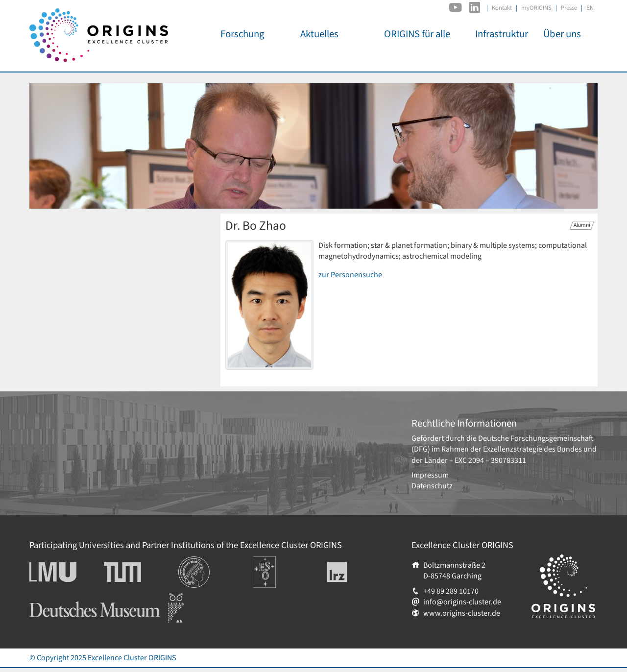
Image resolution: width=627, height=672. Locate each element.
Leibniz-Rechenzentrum (353, 572)
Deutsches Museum (61, 598)
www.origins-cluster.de (462, 613)
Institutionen (200, 562)
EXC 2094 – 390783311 (490, 460)
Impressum (430, 475)
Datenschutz (432, 486)
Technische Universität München (141, 572)
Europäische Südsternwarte (277, 567)
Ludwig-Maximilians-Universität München (64, 572)
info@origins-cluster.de (462, 602)
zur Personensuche (350, 275)
